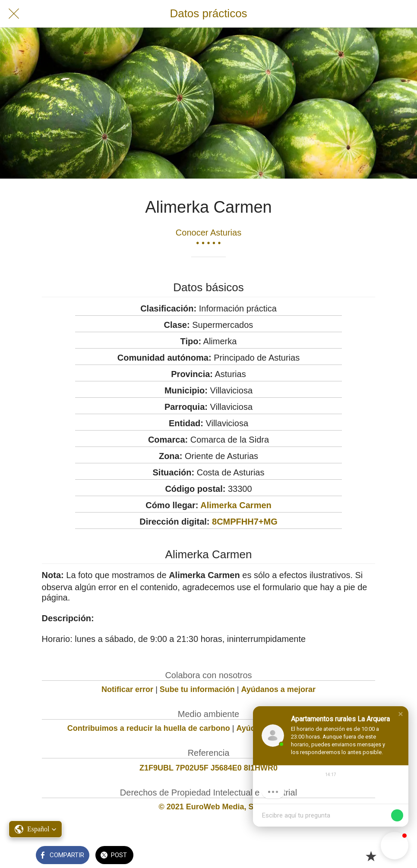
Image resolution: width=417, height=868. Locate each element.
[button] (401, 714)
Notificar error (127, 689)
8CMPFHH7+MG (245, 522)
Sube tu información (197, 689)
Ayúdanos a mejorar (278, 689)
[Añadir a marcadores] (371, 856)
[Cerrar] (14, 14)
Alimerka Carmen (236, 505)
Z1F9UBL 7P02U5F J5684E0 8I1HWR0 (208, 768)
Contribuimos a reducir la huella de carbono (149, 728)
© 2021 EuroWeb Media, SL (208, 807)
